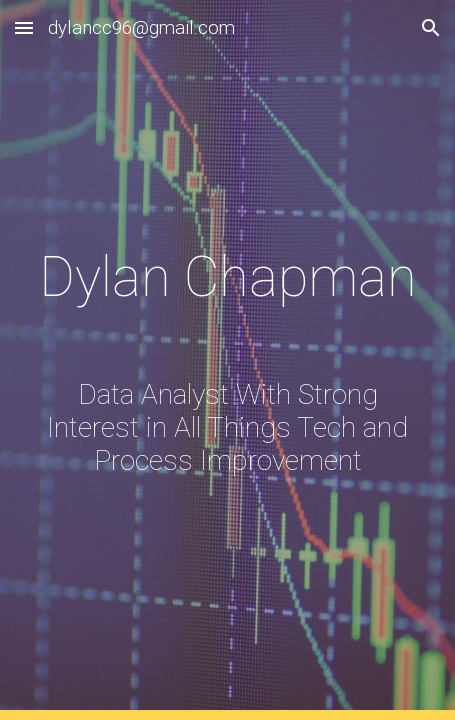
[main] (228, 359)
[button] (24, 27)
